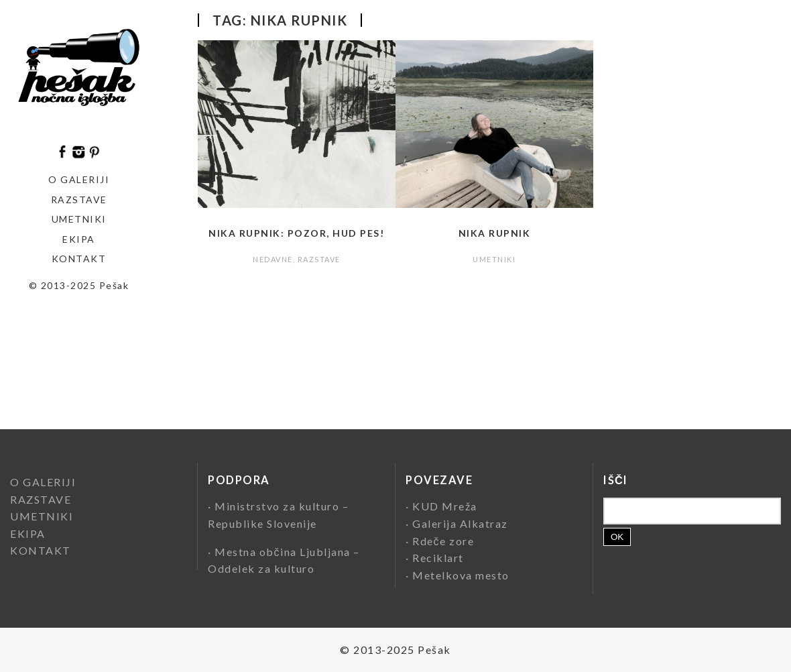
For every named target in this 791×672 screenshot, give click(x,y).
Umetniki (79, 219)
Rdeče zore (443, 541)
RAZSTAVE (319, 259)
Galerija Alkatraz (460, 523)
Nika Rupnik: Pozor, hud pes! (296, 233)
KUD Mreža (445, 506)
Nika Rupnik (495, 233)
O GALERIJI (79, 179)
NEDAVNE (273, 259)
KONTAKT (79, 259)
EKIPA (79, 239)
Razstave (79, 200)
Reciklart (438, 558)
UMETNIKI (494, 259)
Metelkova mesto (461, 575)
